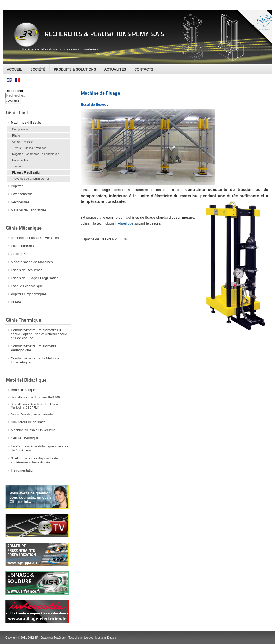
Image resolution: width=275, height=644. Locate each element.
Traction (17, 166)
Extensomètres (22, 246)
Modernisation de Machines (32, 262)
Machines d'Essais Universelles (35, 238)
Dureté (16, 302)
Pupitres (17, 186)
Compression (21, 129)
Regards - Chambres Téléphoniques (36, 154)
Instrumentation (23, 470)
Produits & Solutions (75, 69)
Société (38, 69)
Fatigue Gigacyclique (27, 286)
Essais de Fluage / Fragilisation (35, 278)
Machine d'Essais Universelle (33, 430)
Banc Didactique (23, 390)
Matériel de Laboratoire (28, 210)
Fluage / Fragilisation (27, 172)
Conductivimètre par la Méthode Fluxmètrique (35, 360)
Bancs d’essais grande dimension (32, 414)
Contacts (144, 69)
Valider (13, 101)
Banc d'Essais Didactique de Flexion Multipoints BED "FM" (34, 406)
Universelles (20, 160)
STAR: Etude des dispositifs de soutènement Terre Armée (34, 460)
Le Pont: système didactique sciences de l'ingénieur (39, 448)
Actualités (115, 69)
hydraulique (124, 223)
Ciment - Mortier (23, 142)
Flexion (17, 135)
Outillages (18, 254)
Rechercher (14, 91)
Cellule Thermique (25, 438)
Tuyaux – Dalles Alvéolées (29, 148)
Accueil (14, 69)
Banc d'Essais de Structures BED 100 (35, 397)
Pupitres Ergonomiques (29, 294)
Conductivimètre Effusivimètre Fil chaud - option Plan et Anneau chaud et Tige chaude (39, 334)
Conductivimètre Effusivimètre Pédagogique (34, 348)
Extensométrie (22, 194)
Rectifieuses (20, 202)
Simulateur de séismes (28, 422)
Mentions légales (106, 638)
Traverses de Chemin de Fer (31, 179)
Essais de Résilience (27, 270)
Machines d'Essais (26, 122)
